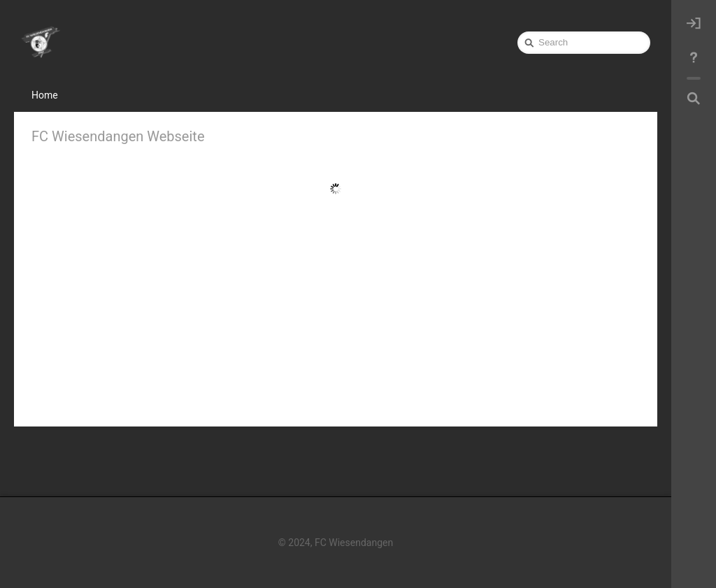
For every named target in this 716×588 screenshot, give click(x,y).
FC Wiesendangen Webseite (118, 136)
